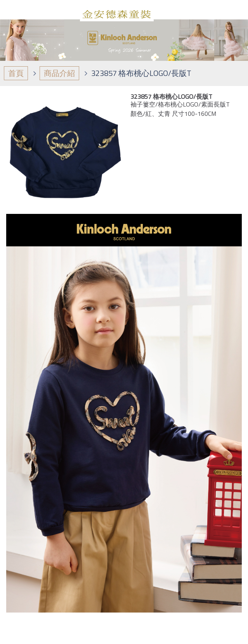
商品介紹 (59, 73)
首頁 (16, 73)
